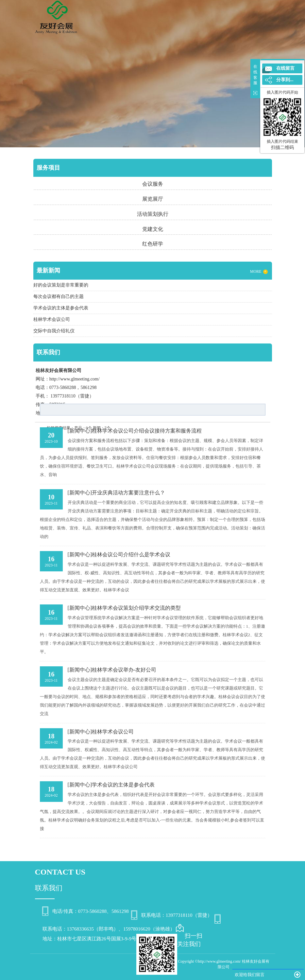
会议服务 (153, 184)
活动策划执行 (153, 214)
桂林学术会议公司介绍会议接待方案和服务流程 (147, 431)
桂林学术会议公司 (113, 732)
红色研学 (153, 244)
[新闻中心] (80, 431)
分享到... (285, 80)
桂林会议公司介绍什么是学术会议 (131, 555)
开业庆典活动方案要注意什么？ (128, 493)
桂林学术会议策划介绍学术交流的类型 (136, 608)
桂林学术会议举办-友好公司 (124, 670)
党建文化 (153, 229)
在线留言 (285, 68)
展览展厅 (153, 199)
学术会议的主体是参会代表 (123, 785)
